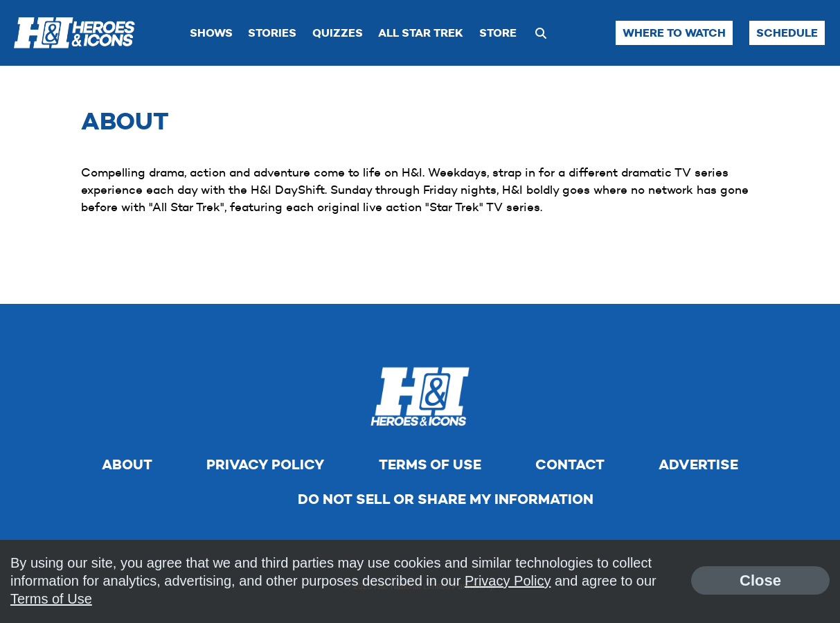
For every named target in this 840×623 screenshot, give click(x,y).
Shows (211, 33)
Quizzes (338, 33)
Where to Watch (674, 33)
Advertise (698, 464)
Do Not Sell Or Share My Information (446, 499)
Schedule (787, 33)
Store (498, 33)
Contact (570, 464)
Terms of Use (430, 464)
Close (760, 580)
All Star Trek (421, 33)
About (127, 464)
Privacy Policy (265, 464)
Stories (272, 33)
